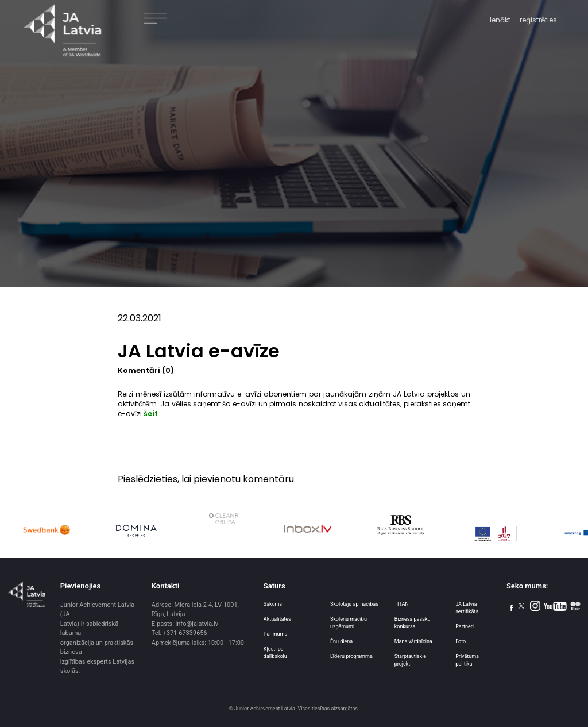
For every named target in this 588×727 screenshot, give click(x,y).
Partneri (465, 626)
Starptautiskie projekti (410, 660)
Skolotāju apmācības (354, 604)
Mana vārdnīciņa (413, 641)
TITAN (402, 604)
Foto (461, 641)
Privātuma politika (467, 660)
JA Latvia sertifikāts (467, 608)
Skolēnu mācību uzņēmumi (349, 623)
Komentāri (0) (146, 370)
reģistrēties (538, 20)
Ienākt (500, 20)
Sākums (273, 604)
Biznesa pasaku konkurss (413, 623)
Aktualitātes (277, 619)
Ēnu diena (341, 641)
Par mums (275, 634)
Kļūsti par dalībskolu (275, 653)
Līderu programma (351, 656)
